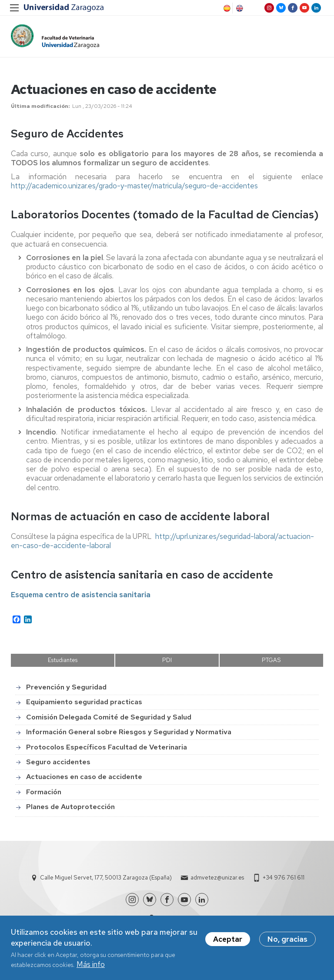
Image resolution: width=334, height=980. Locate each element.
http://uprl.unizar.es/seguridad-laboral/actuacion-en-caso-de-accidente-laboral (162, 541)
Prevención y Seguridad (66, 687)
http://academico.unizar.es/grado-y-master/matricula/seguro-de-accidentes (134, 186)
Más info (91, 966)
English (239, 8)
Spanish (226, 8)
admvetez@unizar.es (217, 878)
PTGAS (271, 660)
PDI (167, 660)
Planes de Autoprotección (70, 807)
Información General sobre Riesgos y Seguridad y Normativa (129, 732)
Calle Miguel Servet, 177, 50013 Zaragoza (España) (106, 878)
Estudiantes (63, 660)
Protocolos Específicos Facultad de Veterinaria (107, 747)
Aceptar (228, 941)
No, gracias (287, 941)
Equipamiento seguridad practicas (84, 702)
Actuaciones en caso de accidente (84, 777)
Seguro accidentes (58, 762)
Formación (44, 792)
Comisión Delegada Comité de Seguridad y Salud (109, 717)
